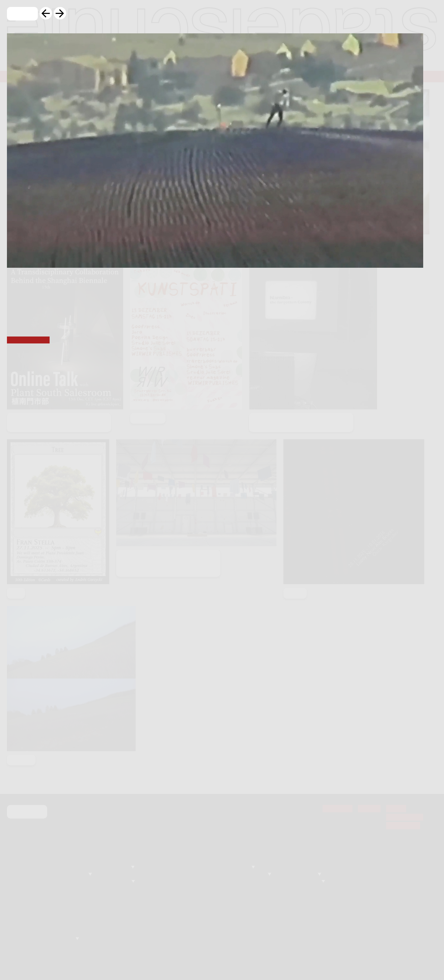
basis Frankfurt (28, 340)
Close (22, 14)
